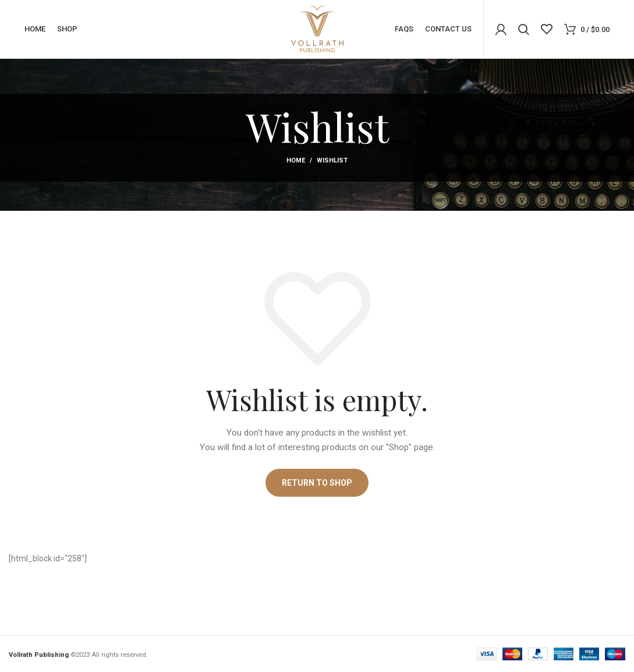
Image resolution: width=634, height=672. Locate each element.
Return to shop (317, 483)
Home (296, 160)
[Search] (524, 29)
